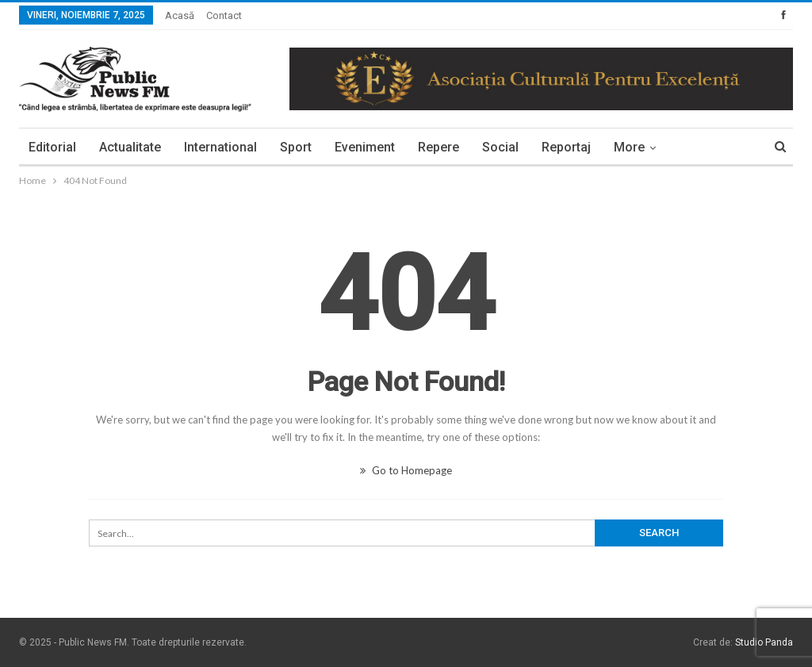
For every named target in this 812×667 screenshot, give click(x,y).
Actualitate (130, 147)
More (629, 147)
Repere (439, 147)
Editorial (52, 147)
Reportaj (566, 147)
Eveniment (365, 147)
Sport (296, 147)
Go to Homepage (406, 470)
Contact (224, 15)
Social (500, 147)
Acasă (180, 15)
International (220, 147)
